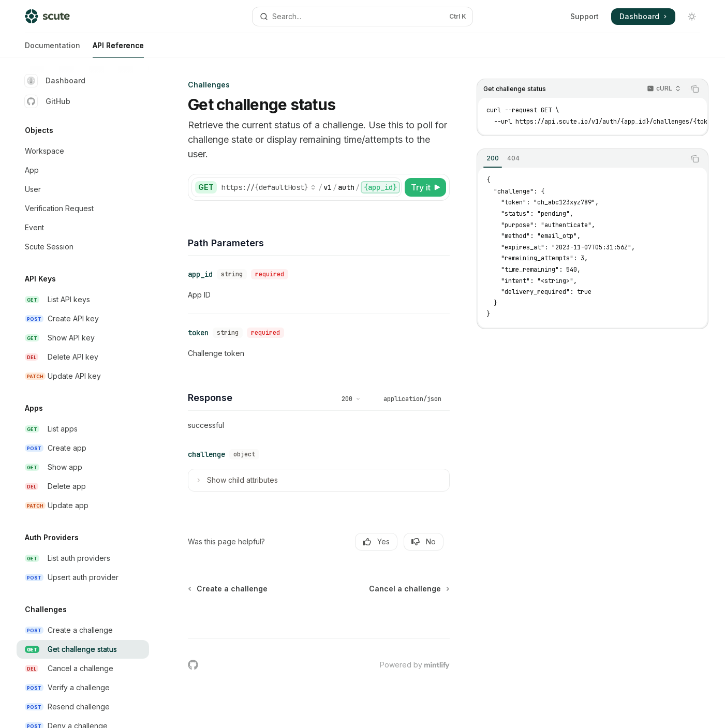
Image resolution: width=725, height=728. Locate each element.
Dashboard (55, 81)
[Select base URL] (269, 187)
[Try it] (425, 187)
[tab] (493, 158)
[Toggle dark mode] (692, 17)
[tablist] (581, 159)
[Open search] (362, 17)
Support (585, 16)
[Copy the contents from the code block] (695, 89)
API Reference (118, 49)
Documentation (53, 49)
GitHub (48, 101)
